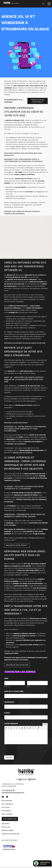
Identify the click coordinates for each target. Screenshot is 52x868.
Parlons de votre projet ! (17, 545)
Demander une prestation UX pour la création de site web (25, 343)
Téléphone (10, 702)
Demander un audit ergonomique (16, 423)
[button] (6, 728)
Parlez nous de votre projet (38, 101)
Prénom (7, 687)
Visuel (45, 724)
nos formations (10, 819)
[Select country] (6, 707)
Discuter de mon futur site (17, 665)
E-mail (8, 713)
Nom (29, 687)
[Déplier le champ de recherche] (43, 4)
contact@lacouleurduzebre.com (13, 793)
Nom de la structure (14, 691)
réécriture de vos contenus (22, 453)
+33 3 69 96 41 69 (8, 790)
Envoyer (9, 758)
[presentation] (6, 728)
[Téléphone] (26, 707)
